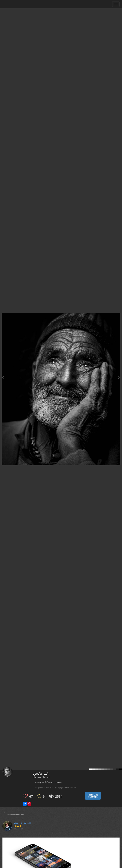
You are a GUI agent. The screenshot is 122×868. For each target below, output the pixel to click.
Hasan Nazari (41, 777)
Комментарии (16, 814)
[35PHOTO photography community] (15, 4)
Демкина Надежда (23, 823)
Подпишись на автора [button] (93, 796)
